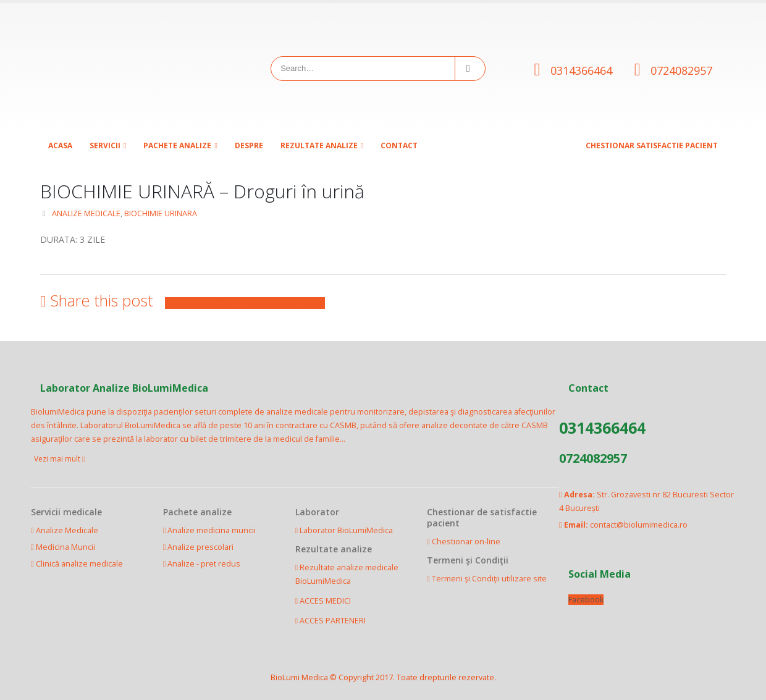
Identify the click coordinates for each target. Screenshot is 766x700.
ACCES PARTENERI (333, 621)
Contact (399, 145)
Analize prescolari (200, 547)
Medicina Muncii (65, 547)
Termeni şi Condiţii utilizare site (489, 579)
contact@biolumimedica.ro (639, 525)
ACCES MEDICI (325, 601)
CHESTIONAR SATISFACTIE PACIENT (652, 145)
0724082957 (681, 70)
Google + (285, 303)
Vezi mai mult (59, 459)
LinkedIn (250, 303)
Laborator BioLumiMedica (346, 530)
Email (314, 303)
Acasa (60, 145)
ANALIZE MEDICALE (86, 213)
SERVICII (105, 145)
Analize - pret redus (204, 564)
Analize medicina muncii (212, 530)
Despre (249, 145)
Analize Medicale (67, 530)
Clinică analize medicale (79, 564)
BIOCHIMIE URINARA (161, 213)
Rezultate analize (319, 145)
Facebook (185, 303)
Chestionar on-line (466, 542)
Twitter (219, 303)
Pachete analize (177, 145)
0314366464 (581, 70)
